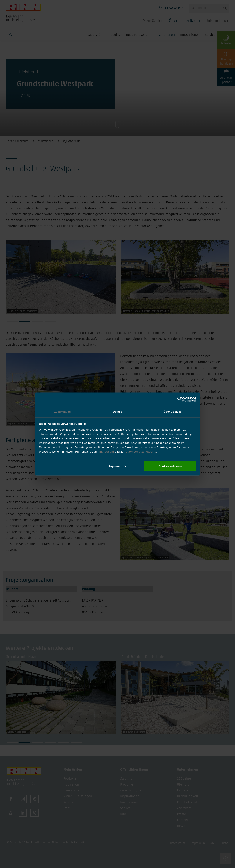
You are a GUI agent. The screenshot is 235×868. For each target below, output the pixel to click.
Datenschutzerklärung (141, 451)
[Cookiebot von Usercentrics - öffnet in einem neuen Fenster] (180, 399)
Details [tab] (117, 411)
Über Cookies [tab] (173, 411)
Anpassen (117, 466)
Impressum (107, 451)
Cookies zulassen (170, 466)
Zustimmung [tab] (63, 411)
